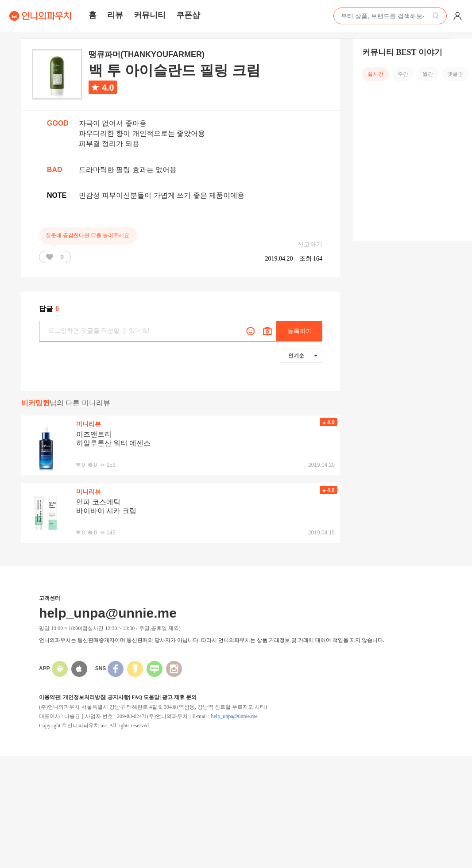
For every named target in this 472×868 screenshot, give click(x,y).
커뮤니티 (150, 15)
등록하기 (300, 331)
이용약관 (50, 697)
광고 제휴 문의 (179, 697)
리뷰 (115, 15)
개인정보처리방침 (84, 697)
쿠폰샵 (188, 15)
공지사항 (118, 697)
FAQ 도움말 (145, 697)
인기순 (303, 356)
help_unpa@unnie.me (234, 716)
